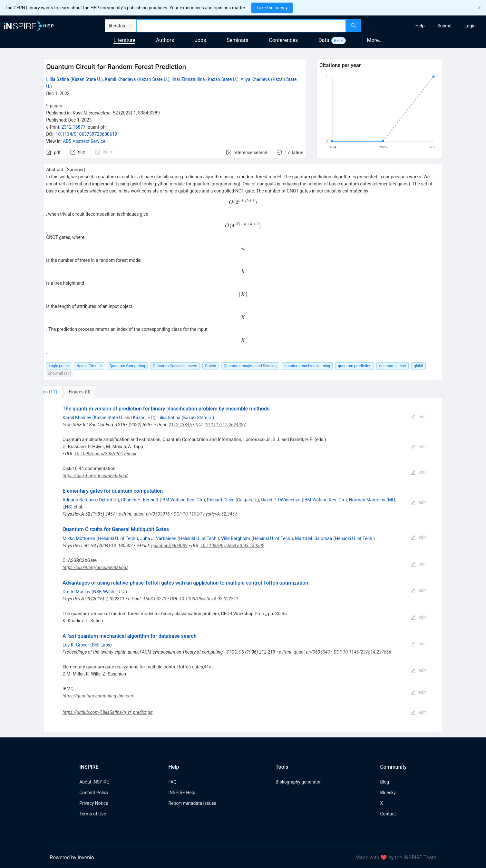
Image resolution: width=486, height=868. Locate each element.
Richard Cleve (221, 500)
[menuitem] (420, 26)
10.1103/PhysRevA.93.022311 (209, 599)
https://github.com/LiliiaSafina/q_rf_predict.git (108, 712)
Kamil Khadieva (120, 79)
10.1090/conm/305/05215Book (105, 454)
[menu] (424, 26)
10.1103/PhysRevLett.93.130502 (232, 546)
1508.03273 (155, 599)
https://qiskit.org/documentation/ (95, 476)
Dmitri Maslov (76, 592)
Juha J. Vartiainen (158, 538)
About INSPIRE (94, 782)
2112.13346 (180, 425)
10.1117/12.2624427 (225, 425)
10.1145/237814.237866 (367, 652)
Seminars (237, 40)
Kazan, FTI (143, 418)
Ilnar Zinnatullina (188, 79)
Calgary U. (247, 500)
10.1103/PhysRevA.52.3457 (210, 514)
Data (324, 40)
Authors (165, 40)
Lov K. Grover (76, 645)
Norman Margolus (367, 500)
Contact (388, 814)
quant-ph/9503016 (152, 514)
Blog (384, 782)
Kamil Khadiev (77, 418)
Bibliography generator (298, 782)
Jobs (200, 40)
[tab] (65, 392)
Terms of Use (93, 814)
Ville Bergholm (236, 538)
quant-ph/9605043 (312, 652)
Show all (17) (59, 373)
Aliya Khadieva (255, 79)
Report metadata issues (192, 803)
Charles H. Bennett (140, 500)
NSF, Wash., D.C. (109, 592)
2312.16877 (74, 127)
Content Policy (94, 793)
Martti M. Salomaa (313, 538)
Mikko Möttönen (79, 538)
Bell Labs (101, 645)
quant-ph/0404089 (169, 546)
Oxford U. (108, 500)
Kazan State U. (87, 79)
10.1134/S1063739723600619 (87, 134)
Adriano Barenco (79, 500)
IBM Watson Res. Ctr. (182, 500)
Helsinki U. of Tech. (117, 538)
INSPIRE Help (182, 793)
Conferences (283, 40)
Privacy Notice (94, 803)
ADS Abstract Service (84, 141)
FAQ (172, 782)
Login (470, 26)
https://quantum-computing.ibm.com (98, 696)
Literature (124, 40)
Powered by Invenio (72, 858)
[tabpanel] (243, 565)
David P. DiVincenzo (281, 500)
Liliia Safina (58, 79)
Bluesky (388, 793)
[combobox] (241, 26)
